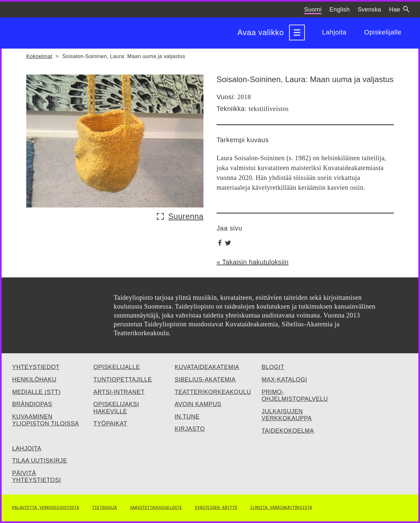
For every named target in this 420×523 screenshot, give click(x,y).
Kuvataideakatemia (207, 367)
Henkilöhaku (34, 380)
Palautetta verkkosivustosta (46, 508)
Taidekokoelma (288, 431)
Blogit (273, 367)
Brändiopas (32, 404)
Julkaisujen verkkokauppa (287, 415)
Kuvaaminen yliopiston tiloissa (46, 420)
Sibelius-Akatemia (205, 380)
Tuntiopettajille (123, 380)
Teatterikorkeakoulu (213, 392)
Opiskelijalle (383, 33)
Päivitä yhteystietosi (37, 477)
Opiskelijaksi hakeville (116, 408)
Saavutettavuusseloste (156, 508)
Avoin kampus (198, 404)
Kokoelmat (39, 56)
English (340, 10)
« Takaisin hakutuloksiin (252, 262)
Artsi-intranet (119, 392)
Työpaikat (110, 424)
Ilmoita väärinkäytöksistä (281, 508)
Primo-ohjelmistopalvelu (295, 396)
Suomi (313, 10)
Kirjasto (190, 429)
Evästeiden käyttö (216, 508)
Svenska (369, 10)
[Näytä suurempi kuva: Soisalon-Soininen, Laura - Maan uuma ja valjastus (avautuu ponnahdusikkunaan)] (182, 216)
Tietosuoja (105, 508)
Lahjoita (334, 33)
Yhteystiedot (36, 367)
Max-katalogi (284, 380)
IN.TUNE (187, 417)
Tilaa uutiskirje (40, 461)
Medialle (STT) (36, 392)
